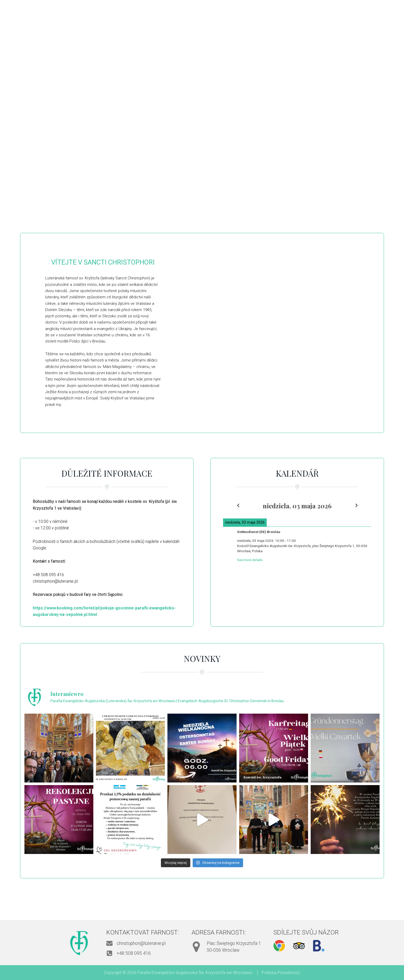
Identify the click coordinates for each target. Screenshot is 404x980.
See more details (250, 560)
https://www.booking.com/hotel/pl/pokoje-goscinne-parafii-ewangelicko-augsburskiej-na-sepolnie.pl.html (104, 611)
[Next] (356, 506)
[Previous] (238, 506)
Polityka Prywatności (281, 973)
